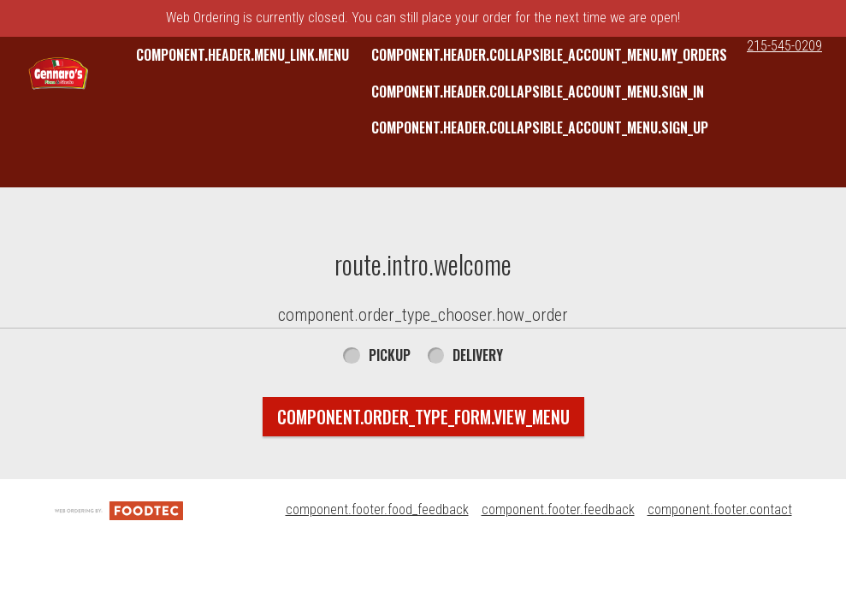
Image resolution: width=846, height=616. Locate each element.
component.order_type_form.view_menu (423, 417)
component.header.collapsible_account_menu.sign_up (540, 127)
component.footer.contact (720, 509)
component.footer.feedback (558, 509)
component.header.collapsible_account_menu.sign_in (538, 92)
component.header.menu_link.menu (243, 55)
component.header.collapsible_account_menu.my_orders (549, 55)
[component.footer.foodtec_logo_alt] (119, 509)
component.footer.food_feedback (377, 509)
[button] (58, 77)
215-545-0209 (784, 46)
